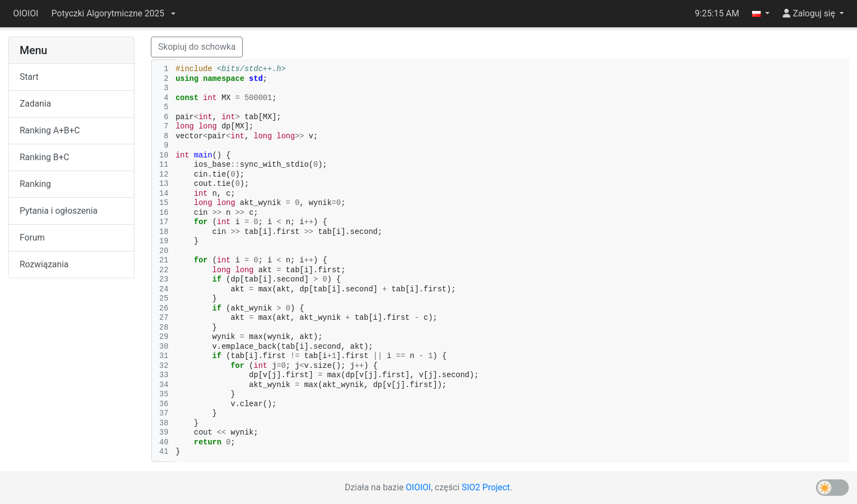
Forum (32, 238)
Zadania (35, 104)
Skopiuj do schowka (197, 47)
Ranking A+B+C (50, 130)
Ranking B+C (45, 157)
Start (29, 77)
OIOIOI (26, 13)
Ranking (35, 184)
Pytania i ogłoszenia (59, 211)
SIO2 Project (486, 487)
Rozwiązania (44, 264)
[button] (113, 14)
